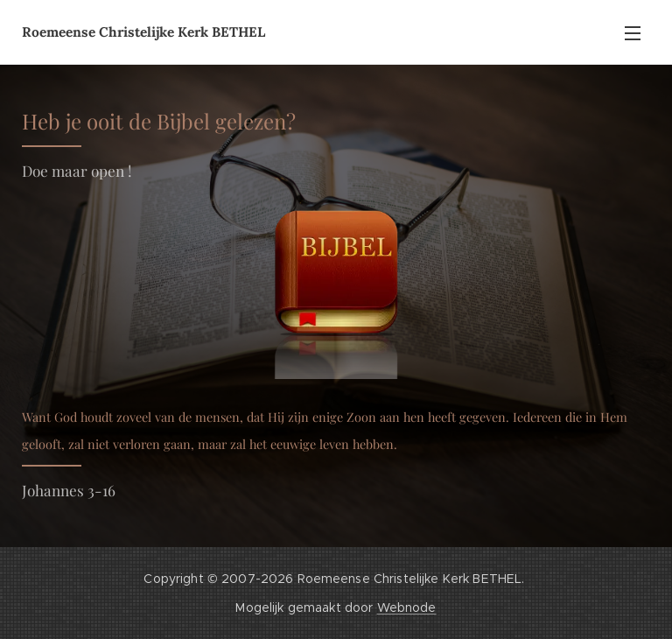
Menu (633, 33)
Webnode (407, 607)
